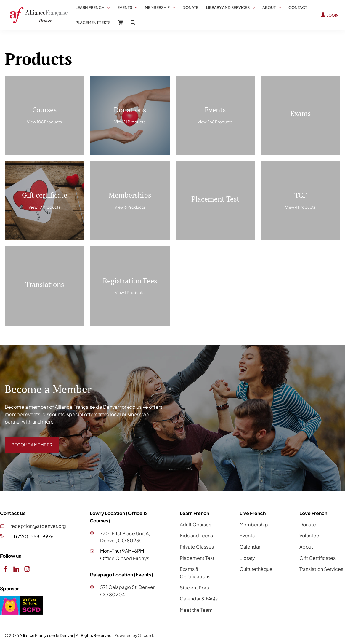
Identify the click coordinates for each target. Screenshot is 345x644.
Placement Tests (93, 23)
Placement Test (197, 558)
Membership (157, 7)
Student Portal (196, 588)
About (269, 7)
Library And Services (228, 7)
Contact (298, 7)
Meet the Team (196, 610)
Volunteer (310, 535)
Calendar (250, 547)
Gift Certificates (317, 558)
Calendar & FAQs (199, 599)
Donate (190, 7)
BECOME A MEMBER (28, 440)
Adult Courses (195, 524)
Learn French (90, 7)
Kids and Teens (196, 535)
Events (125, 7)
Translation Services (321, 569)
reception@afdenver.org (38, 526)
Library (247, 558)
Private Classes (197, 547)
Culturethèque (256, 569)
